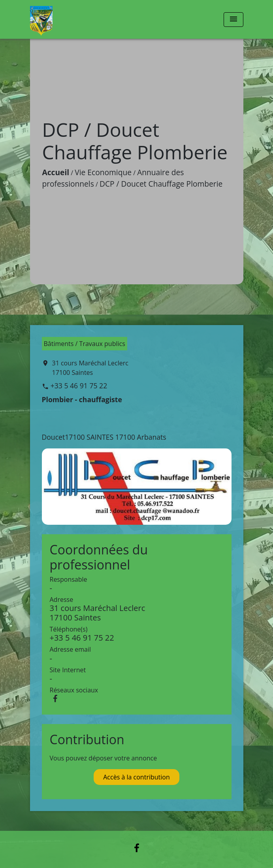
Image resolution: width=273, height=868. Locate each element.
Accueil (56, 172)
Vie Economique (103, 172)
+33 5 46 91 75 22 (79, 386)
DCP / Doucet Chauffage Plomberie (161, 184)
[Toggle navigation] (233, 20)
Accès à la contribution (136, 777)
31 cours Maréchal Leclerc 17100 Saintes (90, 368)
